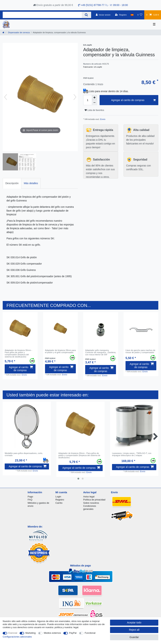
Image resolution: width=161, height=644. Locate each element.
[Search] (86, 15)
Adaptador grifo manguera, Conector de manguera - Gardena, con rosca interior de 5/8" (101, 352)
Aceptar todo (134, 623)
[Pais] (132, 15)
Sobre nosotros (91, 503)
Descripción (12, 183)
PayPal (73, 633)
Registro (60, 500)
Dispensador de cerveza (19, 32)
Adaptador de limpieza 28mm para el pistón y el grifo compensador (60, 351)
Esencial (13, 633)
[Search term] (42, 15)
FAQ (30, 500)
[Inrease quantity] (94, 98)
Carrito (59, 503)
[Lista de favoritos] (140, 15)
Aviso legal (89, 497)
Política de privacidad (94, 500)
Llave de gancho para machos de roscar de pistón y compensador (140, 351)
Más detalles (31, 183)
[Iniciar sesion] (103, 15)
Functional (90, 633)
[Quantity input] (88, 100)
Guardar (134, 637)
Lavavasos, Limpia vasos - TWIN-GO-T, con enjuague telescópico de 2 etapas (132, 454)
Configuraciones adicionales (17, 637)
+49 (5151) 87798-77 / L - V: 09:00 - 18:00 (103, 5)
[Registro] (121, 15)
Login (58, 497)
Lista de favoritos (94, 110)
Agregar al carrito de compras (133, 100)
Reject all (134, 630)
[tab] (12, 183)
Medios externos (52, 633)
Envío (102, 119)
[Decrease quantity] (94, 103)
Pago (30, 497)
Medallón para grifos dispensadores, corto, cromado (24, 454)
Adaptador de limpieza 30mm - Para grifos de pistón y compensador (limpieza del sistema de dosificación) (18, 354)
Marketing (31, 633)
